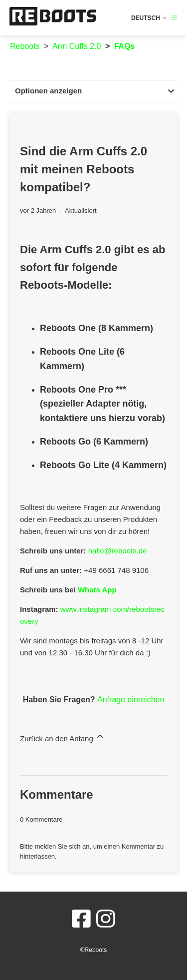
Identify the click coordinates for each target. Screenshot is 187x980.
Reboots (25, 46)
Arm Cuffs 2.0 (77, 46)
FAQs (125, 46)
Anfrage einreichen (131, 700)
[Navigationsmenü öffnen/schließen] (174, 18)
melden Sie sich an (62, 846)
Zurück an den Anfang (63, 737)
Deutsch (149, 18)
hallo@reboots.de (118, 551)
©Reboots (94, 950)
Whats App (97, 590)
